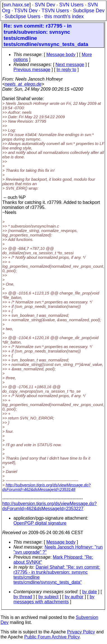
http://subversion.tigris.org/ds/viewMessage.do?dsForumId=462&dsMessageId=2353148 (46, 487)
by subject (48, 597)
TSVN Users (55, 11)
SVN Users (71, 5)
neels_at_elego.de (23, 84)
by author (74, 597)
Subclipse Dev (89, 11)
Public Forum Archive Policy (52, 637)
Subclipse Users (23, 16)
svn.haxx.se (16, 5)
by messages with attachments (54, 599)
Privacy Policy (81, 632)
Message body (61, 55)
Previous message (32, 70)
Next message (70, 65)
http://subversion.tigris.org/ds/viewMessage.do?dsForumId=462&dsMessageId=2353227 (49, 506)
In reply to (66, 70)
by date (89, 592)
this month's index (64, 16)
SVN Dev (45, 5)
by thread (23, 597)
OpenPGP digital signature (40, 523)
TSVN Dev (26, 11)
